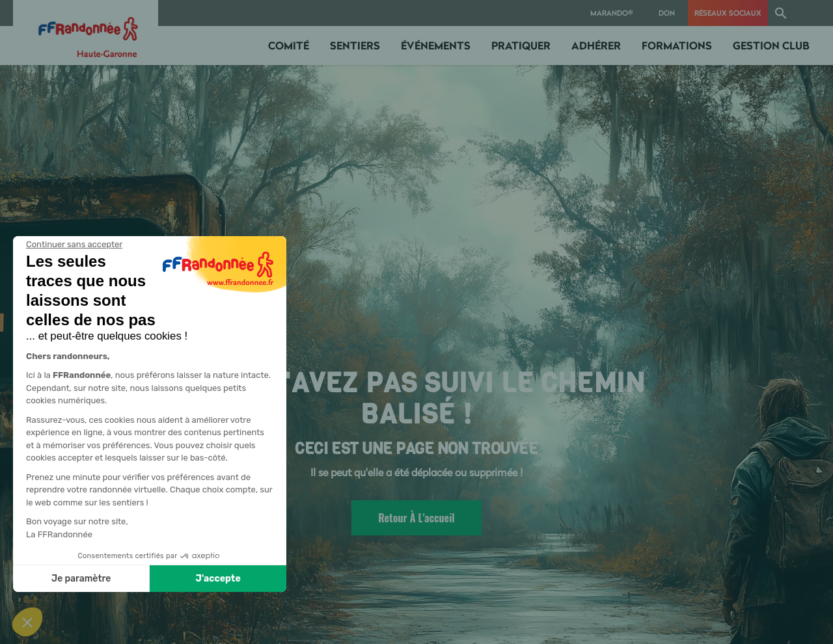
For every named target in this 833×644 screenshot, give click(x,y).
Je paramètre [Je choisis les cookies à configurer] (81, 579)
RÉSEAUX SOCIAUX (728, 13)
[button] (781, 13)
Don (667, 13)
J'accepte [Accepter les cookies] (218, 579)
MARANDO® (611, 13)
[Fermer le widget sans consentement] (74, 245)
